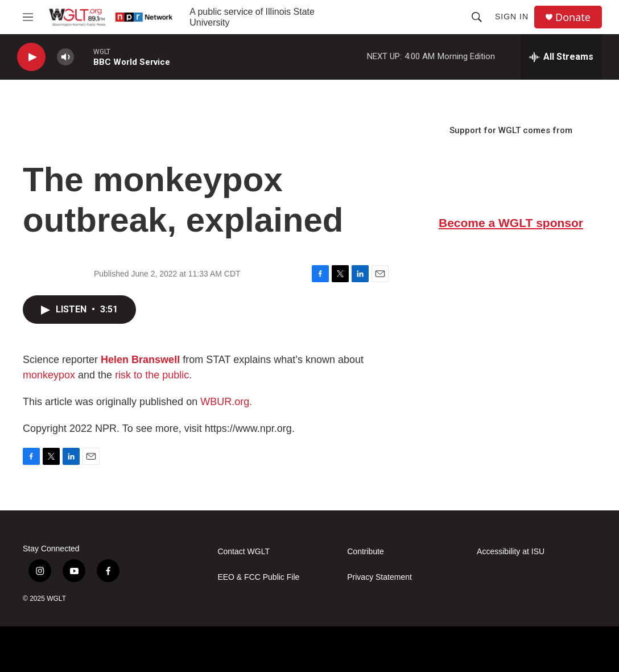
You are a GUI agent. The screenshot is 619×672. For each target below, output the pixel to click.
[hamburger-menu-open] (28, 17)
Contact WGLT (244, 552)
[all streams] (561, 57)
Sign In (512, 17)
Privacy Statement (379, 577)
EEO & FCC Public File (258, 577)
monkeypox (49, 375)
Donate (573, 17)
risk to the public (152, 375)
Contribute (366, 552)
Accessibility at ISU (511, 552)
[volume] (65, 57)
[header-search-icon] (477, 17)
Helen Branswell (140, 360)
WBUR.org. (226, 402)
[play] (31, 57)
